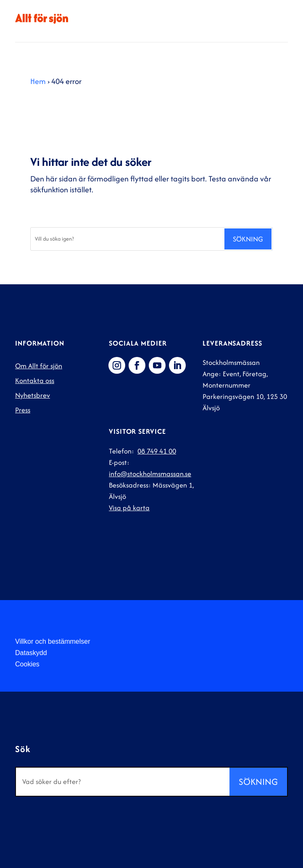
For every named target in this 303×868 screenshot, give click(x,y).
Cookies (27, 664)
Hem (38, 81)
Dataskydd (31, 653)
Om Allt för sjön (39, 366)
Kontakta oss (35, 380)
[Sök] (127, 239)
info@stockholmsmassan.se (150, 474)
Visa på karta (129, 508)
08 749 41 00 (157, 451)
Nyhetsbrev (33, 395)
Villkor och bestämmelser (53, 641)
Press (23, 410)
